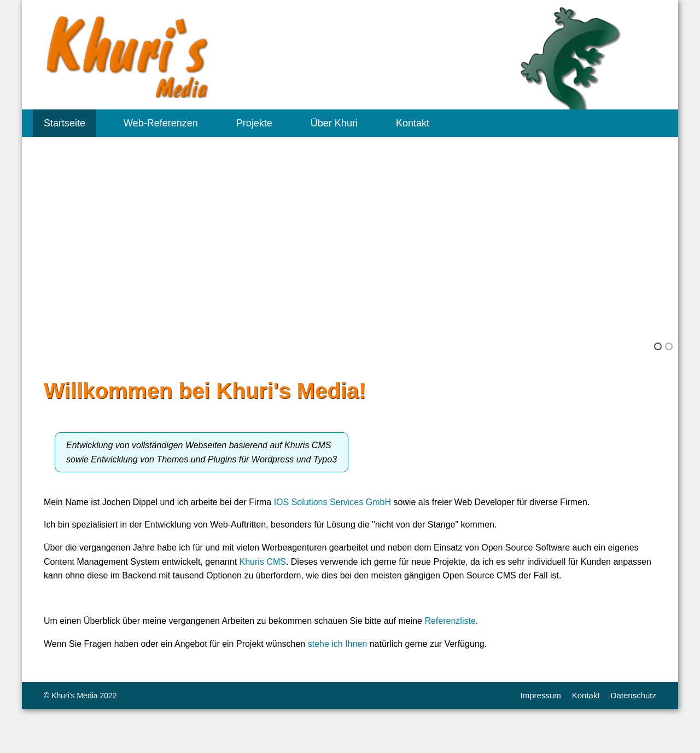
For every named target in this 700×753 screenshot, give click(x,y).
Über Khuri (334, 123)
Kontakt (413, 123)
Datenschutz (634, 695)
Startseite (65, 123)
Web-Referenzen (161, 123)
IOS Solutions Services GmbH (332, 502)
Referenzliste (450, 621)
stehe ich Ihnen (338, 644)
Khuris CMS (263, 562)
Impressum (541, 695)
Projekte (254, 123)
